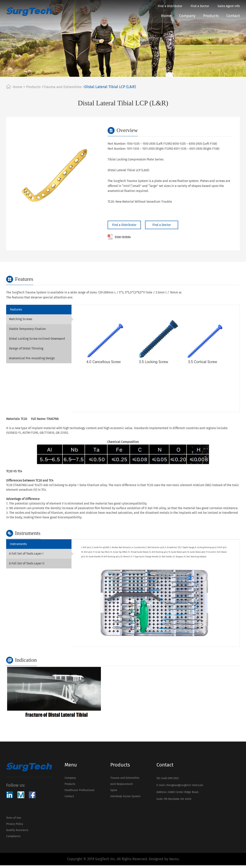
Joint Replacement (121, 785)
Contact (233, 16)
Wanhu (174, 862)
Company (187, 16)
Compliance (13, 839)
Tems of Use (14, 818)
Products (211, 16)
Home (166, 16)
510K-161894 (119, 237)
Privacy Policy (15, 825)
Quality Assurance (17, 832)
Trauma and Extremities (66, 87)
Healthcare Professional (79, 792)
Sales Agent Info (229, 6)
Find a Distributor (170, 6)
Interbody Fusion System (125, 799)
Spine (113, 792)
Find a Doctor (200, 6)
